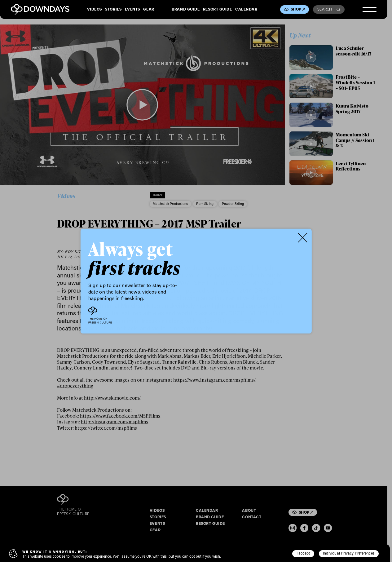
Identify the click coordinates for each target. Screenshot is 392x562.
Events (132, 10)
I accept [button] (303, 553)
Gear (149, 10)
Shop (298, 9)
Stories (113, 10)
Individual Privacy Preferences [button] (349, 553)
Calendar (246, 10)
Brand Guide (186, 10)
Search (329, 9)
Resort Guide (218, 10)
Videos (95, 10)
